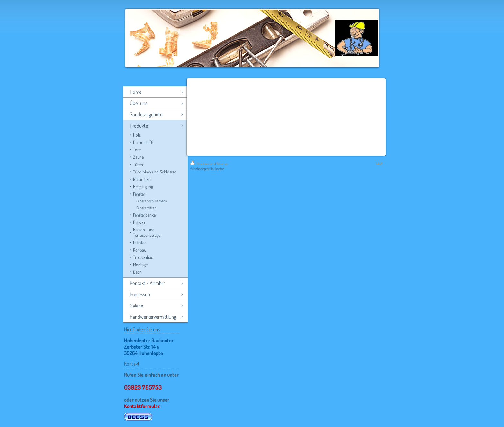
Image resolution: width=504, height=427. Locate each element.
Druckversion (203, 164)
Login (380, 163)
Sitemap (222, 164)
